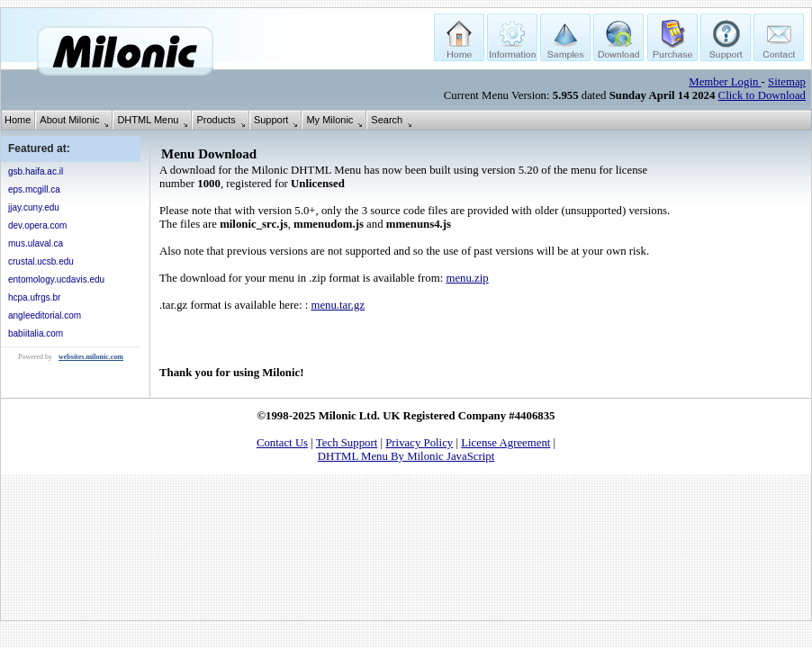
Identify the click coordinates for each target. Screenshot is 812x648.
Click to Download (762, 95)
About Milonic (69, 120)
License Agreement (505, 443)
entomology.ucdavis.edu (56, 279)
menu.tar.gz (338, 305)
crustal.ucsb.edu (41, 261)
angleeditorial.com (45, 315)
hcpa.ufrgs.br (34, 297)
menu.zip (467, 278)
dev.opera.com (37, 225)
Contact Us (282, 443)
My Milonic (329, 120)
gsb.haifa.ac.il (36, 171)
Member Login (725, 82)
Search (387, 120)
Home (18, 120)
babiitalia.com (36, 333)
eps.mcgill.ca (34, 189)
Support (271, 120)
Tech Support (347, 443)
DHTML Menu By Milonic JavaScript (406, 456)
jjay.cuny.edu (34, 207)
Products (216, 120)
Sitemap (787, 82)
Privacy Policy (419, 443)
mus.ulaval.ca (36, 243)
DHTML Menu (148, 120)
